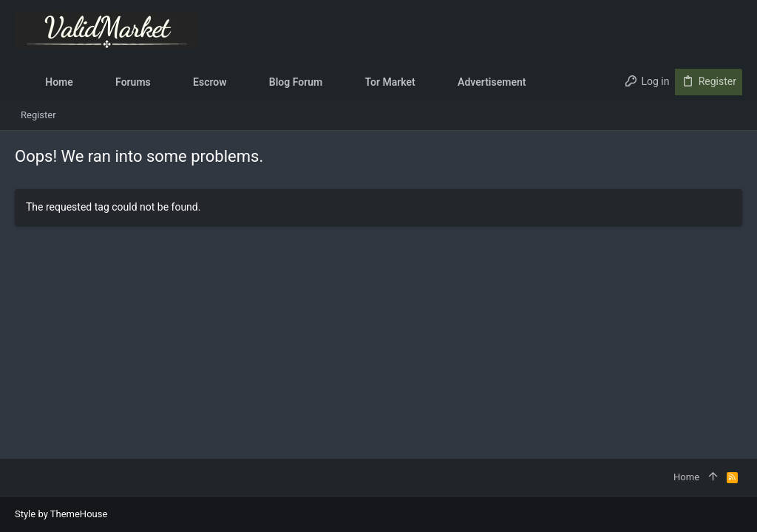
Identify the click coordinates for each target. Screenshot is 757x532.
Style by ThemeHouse (61, 514)
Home (686, 477)
